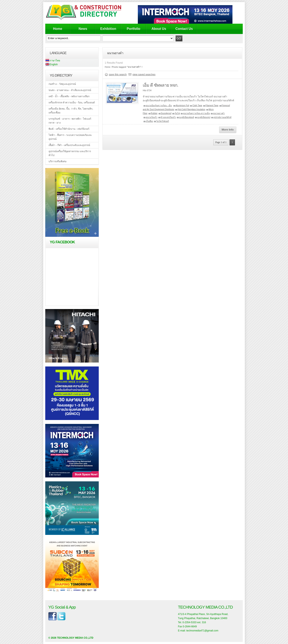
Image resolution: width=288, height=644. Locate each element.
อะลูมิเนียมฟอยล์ (187, 117)
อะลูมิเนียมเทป (204, 117)
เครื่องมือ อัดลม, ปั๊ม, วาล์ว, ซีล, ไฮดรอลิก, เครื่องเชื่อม (71, 111)
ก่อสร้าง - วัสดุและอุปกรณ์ (62, 84)
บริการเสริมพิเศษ (57, 161)
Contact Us (184, 29)
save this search (118, 75)
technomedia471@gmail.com (202, 631)
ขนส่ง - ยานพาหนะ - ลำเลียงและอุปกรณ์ (70, 90)
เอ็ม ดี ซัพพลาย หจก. (160, 85)
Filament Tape (212, 106)
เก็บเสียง (149, 121)
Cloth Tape (197, 106)
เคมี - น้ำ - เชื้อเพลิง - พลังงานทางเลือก (69, 96)
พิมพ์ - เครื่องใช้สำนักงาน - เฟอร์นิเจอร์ (69, 129)
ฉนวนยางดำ (219, 113)
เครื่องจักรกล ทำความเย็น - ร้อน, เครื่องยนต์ (72, 103)
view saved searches (144, 75)
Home (58, 29)
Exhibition (108, 29)
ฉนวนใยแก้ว (152, 117)
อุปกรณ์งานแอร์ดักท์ (222, 117)
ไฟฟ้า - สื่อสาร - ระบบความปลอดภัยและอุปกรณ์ (70, 137)
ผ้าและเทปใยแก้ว (168, 117)
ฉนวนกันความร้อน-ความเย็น (196, 113)
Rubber (154, 113)
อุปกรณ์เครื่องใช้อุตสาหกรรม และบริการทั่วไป (70, 153)
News (83, 29)
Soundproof (166, 113)
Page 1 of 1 (221, 142)
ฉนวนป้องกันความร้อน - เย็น (159, 106)
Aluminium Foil (182, 106)
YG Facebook (62, 242)
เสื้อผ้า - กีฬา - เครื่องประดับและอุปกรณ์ (69, 145)
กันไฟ (177, 113)
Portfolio (134, 29)
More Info (228, 130)
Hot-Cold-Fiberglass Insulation (191, 109)
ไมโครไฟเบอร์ (163, 121)
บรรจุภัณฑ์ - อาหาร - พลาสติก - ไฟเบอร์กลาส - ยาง (70, 121)
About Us (159, 29)
